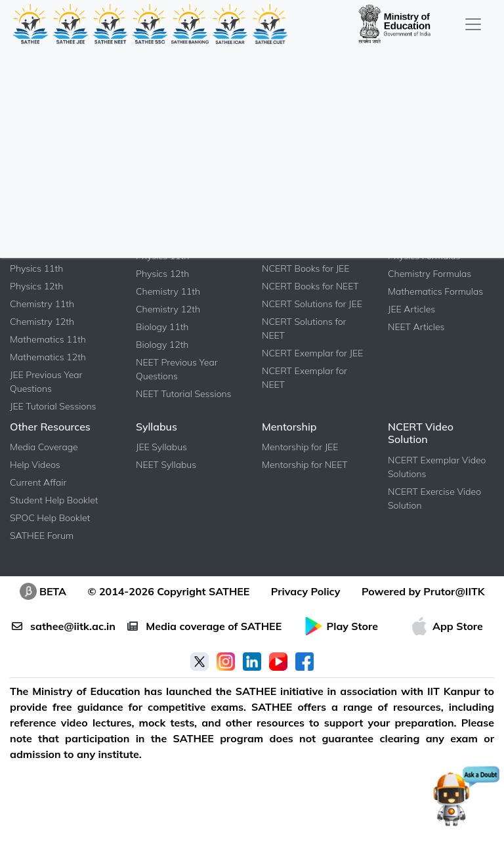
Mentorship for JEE (300, 447)
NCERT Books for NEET (310, 286)
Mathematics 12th (48, 357)
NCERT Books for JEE (305, 268)
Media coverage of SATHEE (204, 626)
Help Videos (35, 465)
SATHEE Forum (42, 536)
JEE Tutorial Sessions (53, 406)
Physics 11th (36, 268)
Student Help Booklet (54, 500)
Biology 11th (162, 327)
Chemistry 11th (42, 304)
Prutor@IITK (454, 591)
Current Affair (38, 482)
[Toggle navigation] (473, 24)
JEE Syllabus (161, 447)
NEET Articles (416, 327)
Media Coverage (44, 447)
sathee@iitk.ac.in (64, 626)
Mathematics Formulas (435, 291)
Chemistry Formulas (430, 274)
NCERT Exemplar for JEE (312, 353)
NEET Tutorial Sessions (184, 394)
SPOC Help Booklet (50, 518)
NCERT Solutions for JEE (312, 304)
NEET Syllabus (166, 465)
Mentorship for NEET (305, 465)
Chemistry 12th (42, 322)
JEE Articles (411, 309)
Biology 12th (162, 345)
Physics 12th (36, 286)
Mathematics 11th (48, 339)
